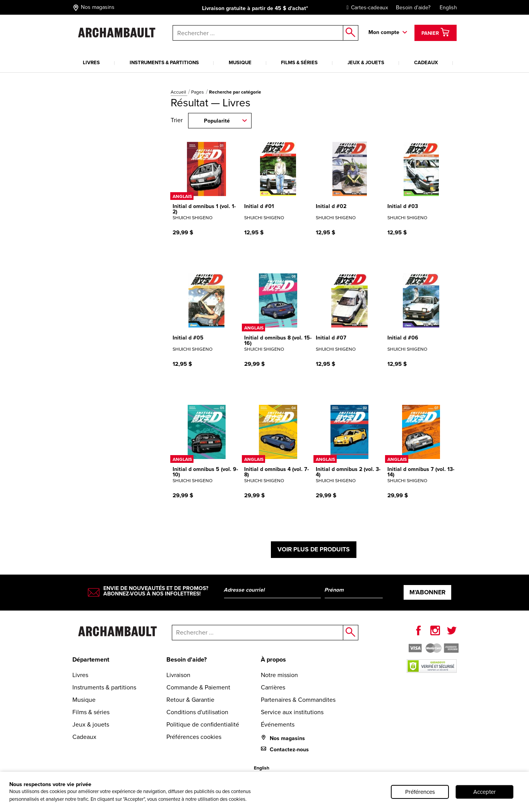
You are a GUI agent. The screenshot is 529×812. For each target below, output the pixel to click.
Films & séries (299, 62)
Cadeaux (426, 62)
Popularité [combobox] (217, 121)
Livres (91, 62)
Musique (240, 62)
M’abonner (427, 592)
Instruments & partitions (164, 62)
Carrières (273, 687)
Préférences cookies (194, 737)
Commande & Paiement (198, 687)
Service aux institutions (292, 712)
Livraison (178, 675)
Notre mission (279, 675)
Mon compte (384, 32)
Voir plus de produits (314, 549)
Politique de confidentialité (203, 724)
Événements (278, 724)
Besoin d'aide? (413, 8)
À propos (273, 659)
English (448, 8)
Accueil (179, 92)
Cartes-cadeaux (366, 8)
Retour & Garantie (190, 700)
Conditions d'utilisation (197, 712)
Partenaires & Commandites (298, 700)
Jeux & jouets (366, 62)
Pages (198, 92)
